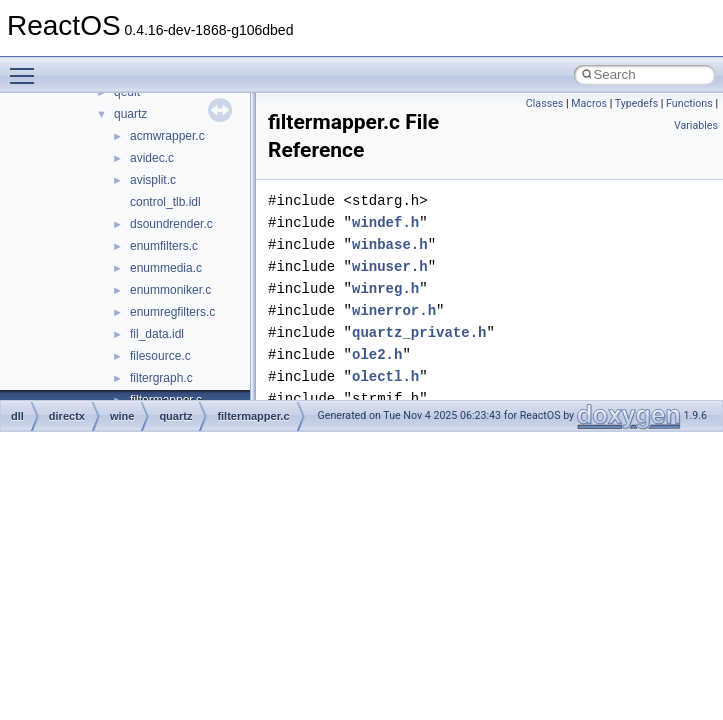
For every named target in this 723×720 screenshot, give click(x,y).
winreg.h (385, 288)
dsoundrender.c (171, 224)
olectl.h (385, 376)
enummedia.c (166, 268)
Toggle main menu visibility (27, 67)
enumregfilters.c (172, 312)
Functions (689, 103)
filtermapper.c (253, 416)
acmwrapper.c (167, 136)
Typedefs (637, 103)
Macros (589, 103)
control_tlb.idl (165, 202)
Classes (544, 103)
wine (122, 416)
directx (67, 416)
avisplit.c (153, 180)
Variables (696, 125)
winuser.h (390, 266)
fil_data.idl (157, 334)
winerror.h (394, 310)
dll (17, 416)
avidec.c (152, 158)
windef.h (385, 222)
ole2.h (377, 354)
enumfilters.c (164, 246)
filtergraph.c (161, 378)
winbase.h (390, 244)
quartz (130, 114)
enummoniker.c (170, 290)
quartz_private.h (419, 332)
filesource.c (160, 356)
